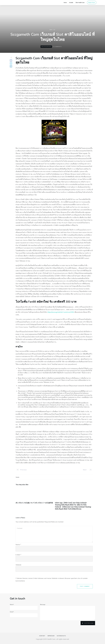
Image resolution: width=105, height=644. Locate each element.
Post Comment (85, 586)
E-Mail (18, 555)
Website (18, 565)
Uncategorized (46, 47)
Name (18, 544)
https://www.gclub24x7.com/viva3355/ (61, 312)
